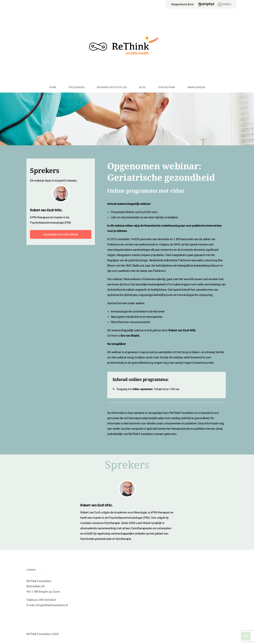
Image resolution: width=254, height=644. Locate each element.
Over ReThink (167, 87)
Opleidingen (77, 87)
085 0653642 (47, 600)
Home (53, 87)
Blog (142, 87)
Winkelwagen (196, 87)
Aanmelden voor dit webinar (61, 234)
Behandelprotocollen (112, 87)
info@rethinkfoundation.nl (52, 605)
